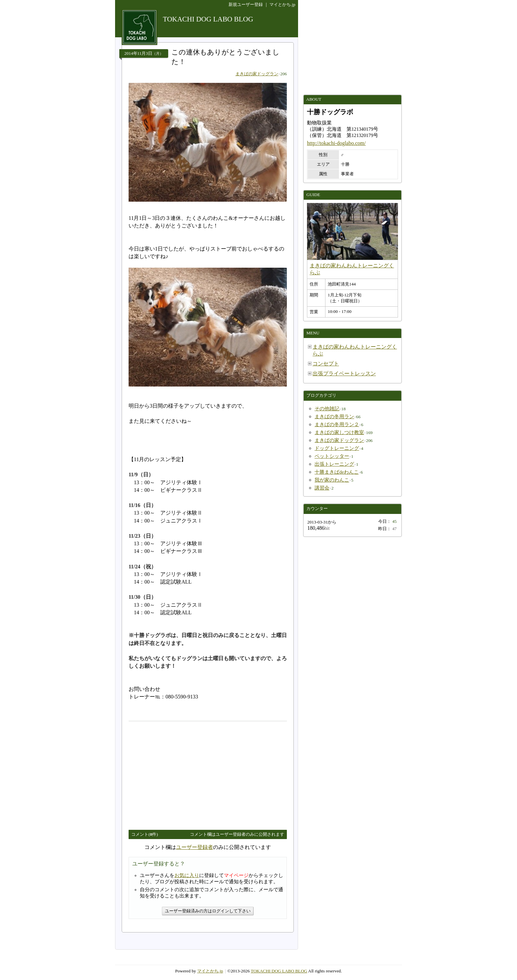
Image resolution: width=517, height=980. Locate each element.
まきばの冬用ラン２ (337, 424)
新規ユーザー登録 (246, 4)
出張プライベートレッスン (344, 373)
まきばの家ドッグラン (257, 74)
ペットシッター (332, 456)
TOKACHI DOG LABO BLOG (279, 971)
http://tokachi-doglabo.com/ (336, 143)
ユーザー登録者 (195, 847)
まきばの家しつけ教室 (339, 432)
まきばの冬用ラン (334, 417)
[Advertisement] (184, 773)
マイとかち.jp (282, 4)
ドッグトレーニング (337, 448)
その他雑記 (327, 409)
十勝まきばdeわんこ (337, 472)
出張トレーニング (334, 464)
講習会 (322, 488)
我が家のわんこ (332, 480)
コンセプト (326, 364)
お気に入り (187, 875)
